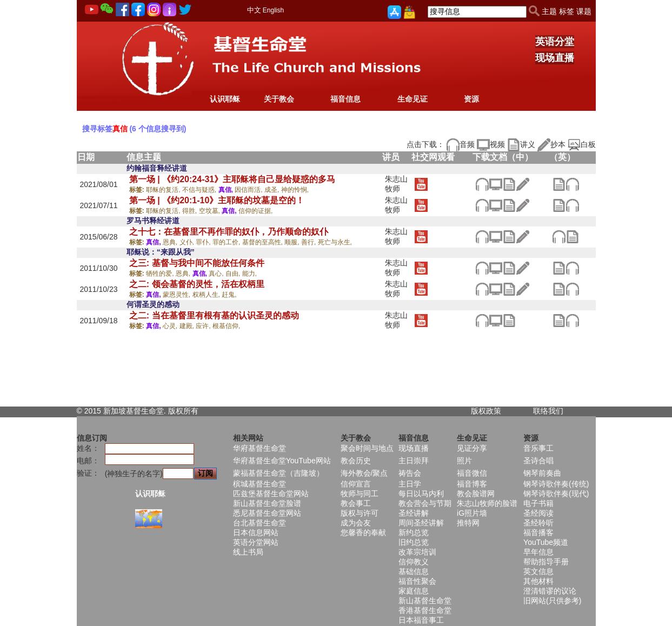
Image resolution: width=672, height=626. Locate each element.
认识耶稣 (225, 99)
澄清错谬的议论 (550, 591)
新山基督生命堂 (425, 601)
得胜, (191, 211)
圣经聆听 (538, 523)
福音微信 (472, 473)
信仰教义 (414, 562)
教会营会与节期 (425, 503)
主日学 (410, 484)
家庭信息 (414, 591)
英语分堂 (555, 42)
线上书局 (248, 552)
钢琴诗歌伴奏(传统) (556, 484)
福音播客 (538, 532)
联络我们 (548, 411)
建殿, (188, 326)
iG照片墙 (472, 513)
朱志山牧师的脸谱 (487, 503)
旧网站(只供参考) (552, 601)
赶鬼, (229, 295)
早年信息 (538, 552)
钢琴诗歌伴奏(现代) (556, 494)
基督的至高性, (264, 242)
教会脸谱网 (476, 494)
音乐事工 (538, 448)
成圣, (273, 190)
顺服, (293, 242)
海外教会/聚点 (364, 473)
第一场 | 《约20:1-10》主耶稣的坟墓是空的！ (217, 200)
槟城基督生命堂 (260, 484)
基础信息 (414, 571)
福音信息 (345, 99)
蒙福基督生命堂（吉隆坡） (278, 473)
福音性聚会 (417, 581)
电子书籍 (538, 503)
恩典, (171, 242)
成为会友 (356, 523)
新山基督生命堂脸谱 (267, 503)
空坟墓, (211, 211)
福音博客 (472, 484)
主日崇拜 (414, 461)
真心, (217, 274)
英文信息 (538, 571)
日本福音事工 (421, 620)
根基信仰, (226, 326)
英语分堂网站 (256, 542)
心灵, (171, 326)
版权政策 (486, 411)
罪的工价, (227, 242)
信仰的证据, (255, 211)
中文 (254, 10)
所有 (191, 411)
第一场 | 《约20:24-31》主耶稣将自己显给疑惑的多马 (232, 179)
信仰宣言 (356, 484)
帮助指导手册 (546, 562)
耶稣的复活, (164, 190)
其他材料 (538, 581)
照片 (464, 461)
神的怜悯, (295, 190)
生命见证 (412, 99)
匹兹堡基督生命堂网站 (271, 494)
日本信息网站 (256, 532)
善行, (310, 242)
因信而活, (249, 190)
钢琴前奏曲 (542, 473)
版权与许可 (360, 513)
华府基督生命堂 (260, 448)
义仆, (188, 242)
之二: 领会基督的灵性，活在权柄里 (197, 284)
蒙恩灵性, (178, 295)
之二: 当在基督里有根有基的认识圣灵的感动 (214, 315)
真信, (227, 190)
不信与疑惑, (200, 190)
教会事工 (356, 503)
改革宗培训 (417, 552)
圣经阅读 (538, 513)
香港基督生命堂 (425, 610)
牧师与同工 (360, 494)
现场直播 (555, 58)
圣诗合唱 (538, 461)
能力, (249, 274)
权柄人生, (207, 295)
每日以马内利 (421, 494)
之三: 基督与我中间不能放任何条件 (197, 263)
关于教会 (279, 99)
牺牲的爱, (161, 274)
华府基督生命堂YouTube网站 (282, 461)
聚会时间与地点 (367, 448)
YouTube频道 (546, 542)
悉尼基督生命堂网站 (267, 513)
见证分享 (472, 448)
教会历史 (356, 461)
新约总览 (414, 532)
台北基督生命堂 (260, 523)
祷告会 (410, 473)
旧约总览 (414, 542)
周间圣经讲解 (421, 523)
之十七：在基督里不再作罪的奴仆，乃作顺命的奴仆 (229, 232)
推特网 (468, 523)
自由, (234, 274)
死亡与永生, (335, 242)
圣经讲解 (414, 513)
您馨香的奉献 (363, 532)
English (273, 10)
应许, (204, 326)
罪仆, (204, 242)
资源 (471, 99)
